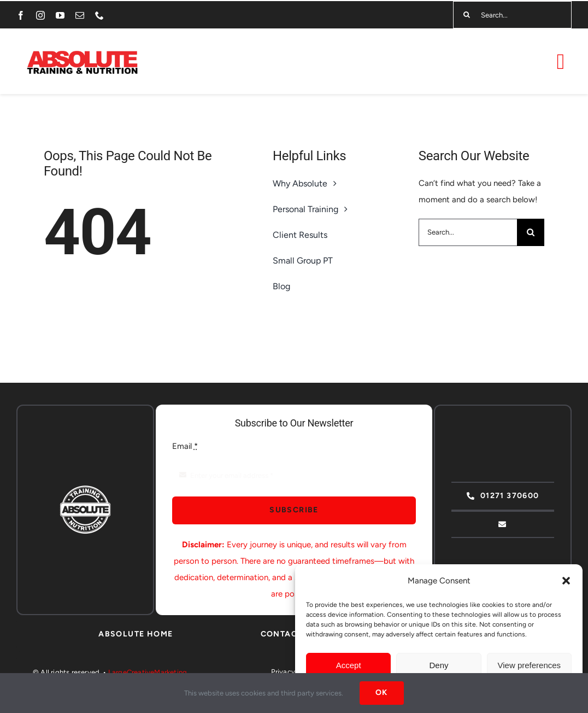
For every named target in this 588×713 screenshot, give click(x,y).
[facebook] (21, 15)
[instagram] (40, 15)
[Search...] (512, 15)
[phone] (99, 15)
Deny (439, 665)
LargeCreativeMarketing (148, 672)
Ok (382, 692)
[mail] (80, 15)
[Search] (467, 15)
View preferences (530, 665)
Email (185, 446)
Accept (349, 665)
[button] (566, 581)
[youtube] (60, 15)
